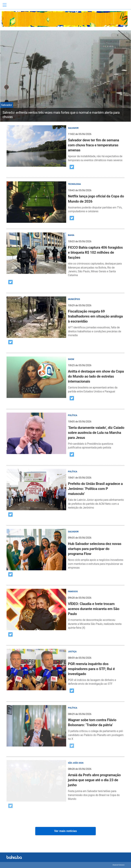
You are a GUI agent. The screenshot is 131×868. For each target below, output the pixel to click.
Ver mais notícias (66, 831)
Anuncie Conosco (118, 865)
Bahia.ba (25, 6)
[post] (65, 144)
